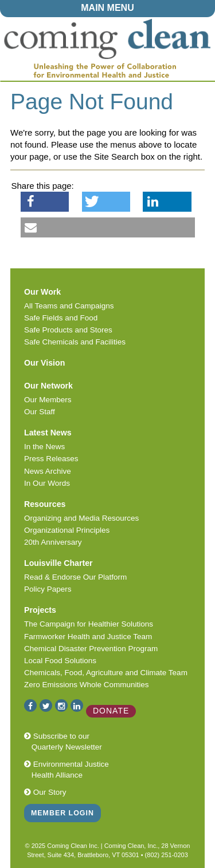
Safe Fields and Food (61, 318)
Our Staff (40, 412)
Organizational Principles (67, 530)
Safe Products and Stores (68, 330)
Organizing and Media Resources (81, 518)
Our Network (48, 386)
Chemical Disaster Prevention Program (91, 649)
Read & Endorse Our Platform (75, 577)
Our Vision (44, 363)
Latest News (48, 433)
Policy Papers (48, 589)
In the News (44, 447)
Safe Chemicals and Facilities (75, 342)
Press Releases (51, 459)
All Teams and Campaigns (69, 306)
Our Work (42, 292)
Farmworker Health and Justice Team (88, 637)
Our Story (45, 792)
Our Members (48, 400)
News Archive (48, 471)
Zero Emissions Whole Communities (87, 685)
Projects (40, 610)
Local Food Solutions (60, 661)
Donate (111, 711)
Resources (45, 504)
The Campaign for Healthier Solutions (89, 624)
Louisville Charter (58, 563)
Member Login (62, 813)
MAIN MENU (107, 8)
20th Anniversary (53, 542)
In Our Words (47, 483)
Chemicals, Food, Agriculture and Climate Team (106, 673)
